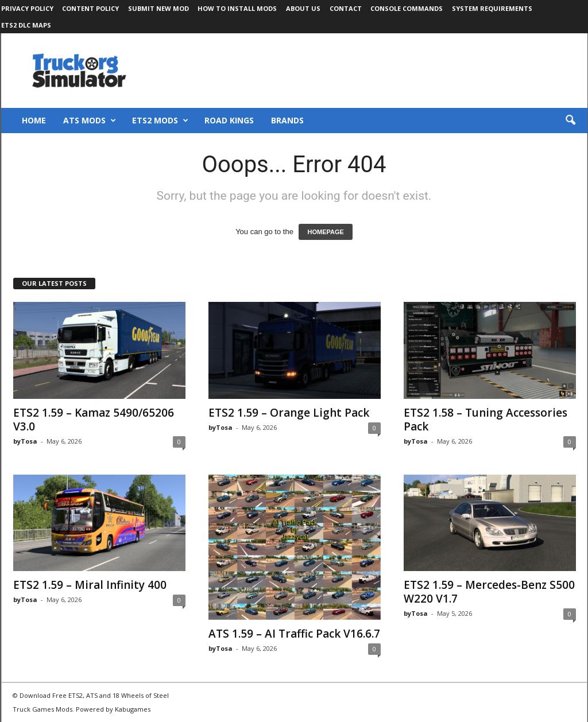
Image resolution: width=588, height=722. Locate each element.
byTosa (25, 441)
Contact (346, 8)
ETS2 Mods (160, 121)
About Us (303, 8)
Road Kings (229, 120)
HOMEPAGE (325, 232)
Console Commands (407, 8)
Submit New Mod (158, 8)
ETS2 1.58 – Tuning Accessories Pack (486, 420)
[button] (570, 121)
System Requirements (492, 8)
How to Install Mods (237, 8)
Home (34, 120)
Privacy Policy (27, 8)
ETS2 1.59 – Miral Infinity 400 (90, 585)
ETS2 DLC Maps (26, 25)
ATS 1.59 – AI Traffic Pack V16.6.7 (294, 634)
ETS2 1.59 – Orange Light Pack (289, 413)
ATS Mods (90, 121)
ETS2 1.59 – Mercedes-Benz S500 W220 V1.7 (489, 592)
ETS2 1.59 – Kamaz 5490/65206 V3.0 (94, 420)
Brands (287, 120)
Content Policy (90, 8)
